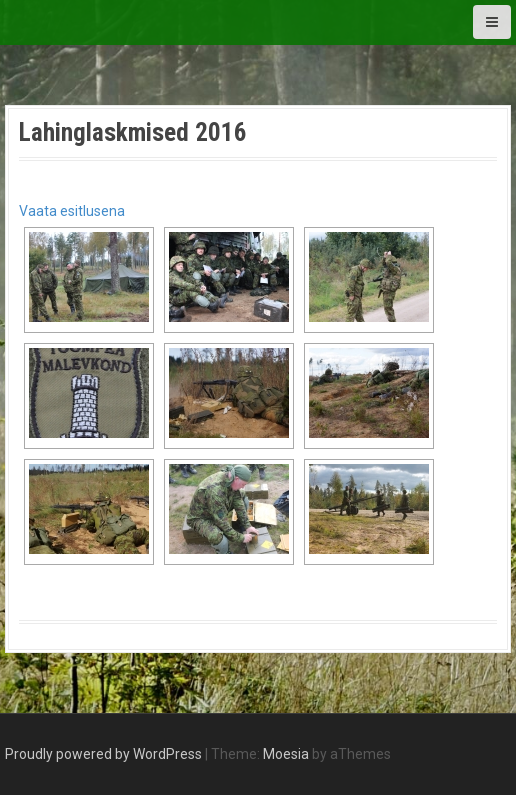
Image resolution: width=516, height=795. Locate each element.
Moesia (286, 754)
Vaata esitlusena (72, 211)
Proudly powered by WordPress (103, 754)
